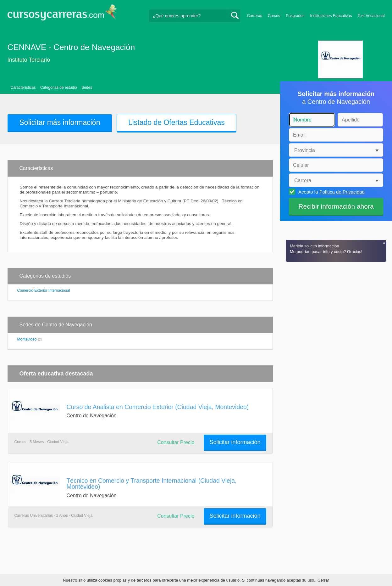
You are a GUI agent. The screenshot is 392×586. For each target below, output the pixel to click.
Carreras (255, 16)
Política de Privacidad (342, 192)
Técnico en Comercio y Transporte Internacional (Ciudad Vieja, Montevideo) (152, 484)
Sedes (87, 87)
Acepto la (331, 192)
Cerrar (323, 580)
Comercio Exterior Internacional (44, 290)
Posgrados (295, 16)
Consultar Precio (176, 442)
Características (23, 87)
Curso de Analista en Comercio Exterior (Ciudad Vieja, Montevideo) (158, 407)
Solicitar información (235, 442)
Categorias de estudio (59, 87)
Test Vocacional (371, 16)
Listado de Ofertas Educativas (177, 122)
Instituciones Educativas (331, 16)
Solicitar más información (60, 122)
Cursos (274, 16)
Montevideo (27, 339)
